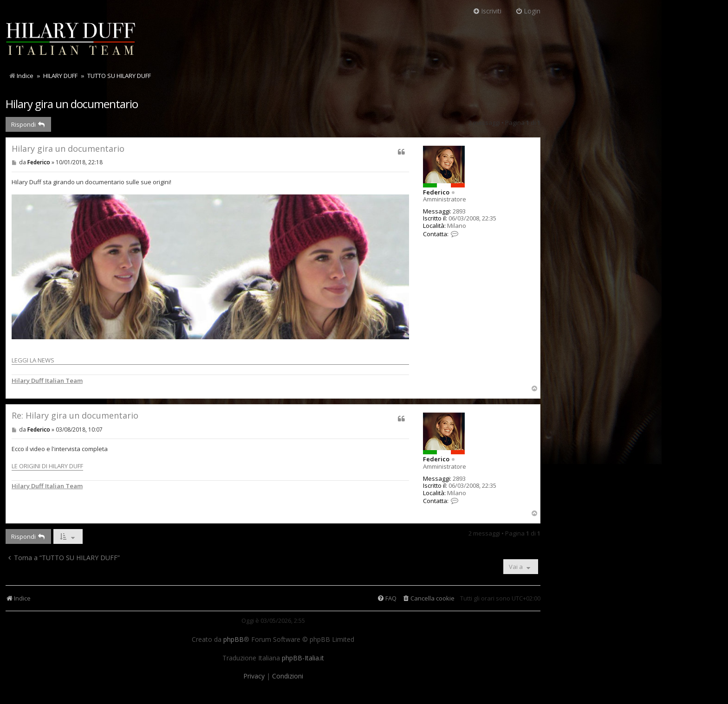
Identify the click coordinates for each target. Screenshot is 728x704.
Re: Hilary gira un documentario (75, 416)
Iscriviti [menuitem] (487, 11)
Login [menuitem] (528, 11)
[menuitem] (428, 598)
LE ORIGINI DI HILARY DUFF (47, 466)
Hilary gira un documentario (72, 104)
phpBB (234, 639)
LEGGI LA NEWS (210, 279)
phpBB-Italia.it (303, 658)
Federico (436, 192)
